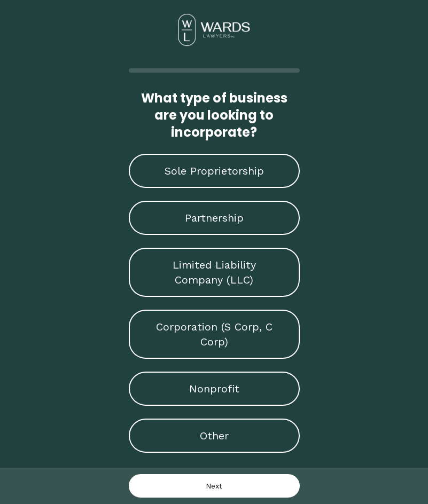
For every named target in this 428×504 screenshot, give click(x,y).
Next (214, 486)
